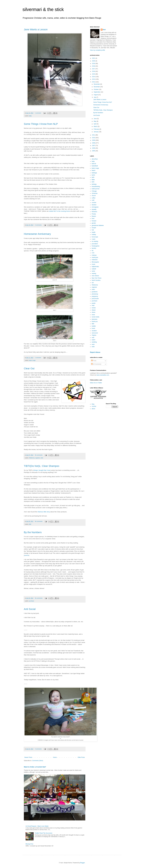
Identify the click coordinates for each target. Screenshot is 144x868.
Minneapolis (95, 262)
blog (93, 404)
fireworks (94, 212)
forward (94, 221)
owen (93, 289)
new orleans (95, 276)
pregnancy (95, 296)
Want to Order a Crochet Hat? (35, 767)
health (94, 232)
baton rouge (32, 360)
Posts (94, 361)
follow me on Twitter (96, 383)
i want (93, 239)
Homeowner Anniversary (37, 234)
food (93, 218)
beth (93, 177)
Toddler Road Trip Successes (44, 833)
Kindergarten (96, 246)
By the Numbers (33, 532)
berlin (93, 175)
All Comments (96, 364)
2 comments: (39, 225)
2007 (94, 146)
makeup (94, 255)
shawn (94, 310)
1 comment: (38, 113)
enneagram (95, 207)
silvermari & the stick (43, 9)
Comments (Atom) (38, 761)
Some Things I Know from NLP (41, 124)
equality (94, 209)
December (97, 84)
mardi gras (95, 257)
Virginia (94, 335)
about (93, 409)
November (97, 87)
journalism (95, 244)
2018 (94, 66)
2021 (94, 58)
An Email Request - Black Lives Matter (37, 826)
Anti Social (30, 609)
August (96, 95)
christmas (95, 193)
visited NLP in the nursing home (59, 211)
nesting (94, 273)
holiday (94, 235)
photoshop (95, 294)
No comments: (39, 455)
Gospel (94, 228)
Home (55, 757)
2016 (94, 71)
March (96, 126)
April (95, 124)
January (96, 132)
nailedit (94, 269)
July (95, 97)
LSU (93, 253)
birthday (94, 184)
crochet (94, 203)
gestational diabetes (98, 225)
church (94, 196)
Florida (94, 214)
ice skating (95, 241)
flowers (94, 216)
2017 (94, 69)
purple (94, 303)
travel (93, 328)
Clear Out (29, 368)
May (95, 121)
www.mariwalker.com (103, 375)
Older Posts (81, 757)
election (94, 205)
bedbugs (94, 173)
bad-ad (94, 164)
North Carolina (96, 280)
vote (93, 338)
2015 (94, 74)
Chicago (94, 191)
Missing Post (29, 844)
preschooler (95, 299)
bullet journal (96, 189)
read (93, 305)
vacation (94, 331)
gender (94, 223)
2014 (94, 77)
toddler (94, 326)
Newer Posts (28, 757)
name (93, 271)
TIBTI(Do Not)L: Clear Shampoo (42, 466)
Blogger (82, 863)
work (93, 344)
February (97, 129)
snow (93, 315)
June (95, 119)
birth (93, 182)
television (94, 319)
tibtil (30, 524)
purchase (31, 601)
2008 (94, 143)
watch (93, 340)
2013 (94, 79)
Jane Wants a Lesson (36, 29)
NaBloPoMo (95, 267)
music (93, 264)
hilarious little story (44, 512)
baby (30, 116)
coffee (93, 198)
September (97, 92)
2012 (94, 82)
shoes (93, 312)
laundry (94, 248)
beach (94, 170)
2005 (94, 151)
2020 (94, 61)
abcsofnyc (95, 159)
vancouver (95, 333)
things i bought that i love (42, 470)
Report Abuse (95, 352)
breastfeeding (96, 187)
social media (95, 317)
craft (93, 200)
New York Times (97, 278)
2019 (94, 64)
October (96, 89)
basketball (95, 166)
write (42, 458)
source (27, 555)
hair (93, 230)
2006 (94, 148)
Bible (93, 180)
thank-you (95, 322)
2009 (94, 140)
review (94, 308)
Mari (104, 30)
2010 (94, 138)
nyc (93, 283)
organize (38, 458)
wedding (94, 342)
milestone (95, 260)
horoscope (95, 237)
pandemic (95, 292)
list (93, 251)
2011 (94, 135)
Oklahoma (32, 458)
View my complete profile (97, 50)
